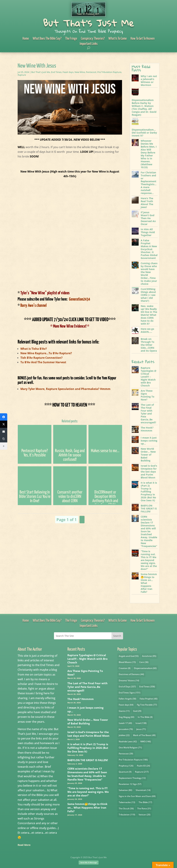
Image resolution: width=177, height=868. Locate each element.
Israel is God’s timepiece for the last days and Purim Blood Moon (88, 734)
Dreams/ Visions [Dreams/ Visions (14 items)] (129, 680)
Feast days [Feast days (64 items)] (126, 705)
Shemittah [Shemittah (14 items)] (143, 790)
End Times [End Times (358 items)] (147, 687)
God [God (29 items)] (137, 711)
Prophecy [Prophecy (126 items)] (126, 766)
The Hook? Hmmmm (81, 699)
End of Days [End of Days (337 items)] (127, 687)
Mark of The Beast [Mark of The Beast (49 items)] (144, 735)
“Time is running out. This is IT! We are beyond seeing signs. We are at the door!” (88, 792)
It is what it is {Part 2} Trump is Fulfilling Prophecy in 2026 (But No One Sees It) (88, 748)
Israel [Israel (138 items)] (141, 723)
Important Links (89, 44)
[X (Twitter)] (4, 424)
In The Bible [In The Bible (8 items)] (145, 717)
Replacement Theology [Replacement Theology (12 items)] (132, 778)
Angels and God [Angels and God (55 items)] (129, 656)
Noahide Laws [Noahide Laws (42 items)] (128, 741)
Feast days (68, 72)
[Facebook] (4, 417)
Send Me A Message (89, 862)
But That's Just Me (89, 23)
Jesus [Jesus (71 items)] (141, 729)
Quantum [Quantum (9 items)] (125, 772)
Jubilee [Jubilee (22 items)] (124, 735)
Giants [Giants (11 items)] (124, 711)
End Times (56, 72)
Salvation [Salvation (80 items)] (125, 790)
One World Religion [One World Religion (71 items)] (130, 748)
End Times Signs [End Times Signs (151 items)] (130, 693)
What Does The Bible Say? (47, 39)
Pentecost (91, 72)
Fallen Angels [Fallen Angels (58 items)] (127, 699)
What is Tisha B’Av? (34, 349)
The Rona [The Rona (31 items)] (144, 808)
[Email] (4, 431)
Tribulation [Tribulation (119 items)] (127, 815)
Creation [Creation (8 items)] (125, 668)
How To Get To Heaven (143, 39)
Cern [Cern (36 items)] (144, 662)
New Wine (80, 72)
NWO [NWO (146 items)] (146, 741)
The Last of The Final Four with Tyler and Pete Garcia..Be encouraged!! (87, 687)
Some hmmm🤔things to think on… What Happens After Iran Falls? (87, 808)
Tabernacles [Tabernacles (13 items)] (127, 802)
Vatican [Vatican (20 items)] (145, 815)
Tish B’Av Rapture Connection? (41, 358)
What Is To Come (118, 39)
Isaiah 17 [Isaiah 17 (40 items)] (125, 723)
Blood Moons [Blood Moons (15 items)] (127, 662)
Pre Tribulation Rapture (109, 72)
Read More (24, 845)
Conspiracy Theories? (93, 39)
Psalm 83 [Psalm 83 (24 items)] (143, 766)
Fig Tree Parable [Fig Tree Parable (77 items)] (147, 705)
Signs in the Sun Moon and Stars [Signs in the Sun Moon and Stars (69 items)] (137, 796)
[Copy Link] (4, 439)
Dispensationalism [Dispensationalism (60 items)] (145, 668)
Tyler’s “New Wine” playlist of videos (44, 293)
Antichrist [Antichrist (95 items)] (149, 656)
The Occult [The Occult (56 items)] (126, 808)
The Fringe (71, 39)
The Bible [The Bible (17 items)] (145, 802)
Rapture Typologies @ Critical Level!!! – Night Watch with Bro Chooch (87, 659)
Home (26, 39)
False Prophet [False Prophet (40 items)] (149, 699)
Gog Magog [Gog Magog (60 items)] (127, 717)
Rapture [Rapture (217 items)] (142, 772)
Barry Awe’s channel (32, 306)
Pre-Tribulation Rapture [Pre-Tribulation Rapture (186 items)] (133, 760)
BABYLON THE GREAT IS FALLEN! (88, 760)
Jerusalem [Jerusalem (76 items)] (126, 729)
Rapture (22, 75)
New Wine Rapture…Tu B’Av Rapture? (46, 353)
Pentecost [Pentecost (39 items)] (126, 754)
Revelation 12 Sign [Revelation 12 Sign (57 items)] (130, 784)
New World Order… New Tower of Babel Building (88, 722)
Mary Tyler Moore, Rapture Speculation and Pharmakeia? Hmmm (65, 389)
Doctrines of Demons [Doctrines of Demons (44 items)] (131, 674)
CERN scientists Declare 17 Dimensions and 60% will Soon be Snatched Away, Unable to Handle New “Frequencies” (87, 774)
